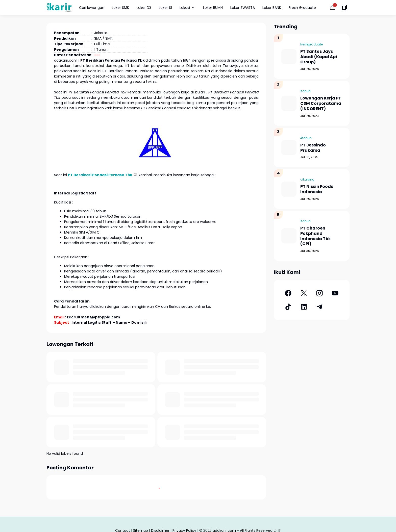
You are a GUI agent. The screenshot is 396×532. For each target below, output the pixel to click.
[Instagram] (319, 293)
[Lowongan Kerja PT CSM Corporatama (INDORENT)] (289, 103)
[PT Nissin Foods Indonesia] (289, 189)
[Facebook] (288, 293)
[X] (304, 293)
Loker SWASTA (243, 8)
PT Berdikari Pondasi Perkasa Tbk (100, 175)
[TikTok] (288, 307)
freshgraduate (312, 44)
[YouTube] (335, 293)
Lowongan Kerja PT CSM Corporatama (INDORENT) (321, 104)
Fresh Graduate (302, 8)
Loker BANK (272, 8)
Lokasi (188, 8)
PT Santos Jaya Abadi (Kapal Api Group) (319, 57)
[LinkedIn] (304, 307)
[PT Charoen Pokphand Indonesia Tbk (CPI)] (289, 236)
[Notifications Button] (332, 8)
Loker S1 (165, 8)
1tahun (305, 91)
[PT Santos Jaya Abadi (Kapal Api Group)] (289, 57)
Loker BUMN (213, 8)
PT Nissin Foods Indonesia (317, 189)
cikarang (307, 179)
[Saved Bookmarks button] (344, 8)
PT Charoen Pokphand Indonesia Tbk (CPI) (316, 236)
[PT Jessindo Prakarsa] (289, 147)
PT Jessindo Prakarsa (313, 148)
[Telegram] (319, 307)
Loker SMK (120, 8)
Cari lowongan (92, 8)
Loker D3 (144, 8)
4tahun (306, 138)
